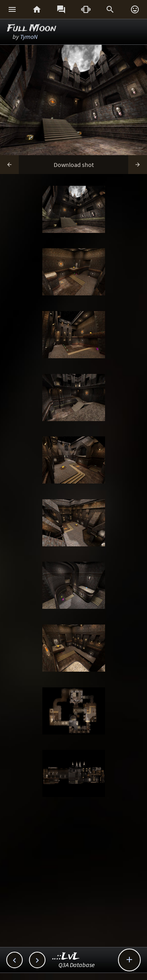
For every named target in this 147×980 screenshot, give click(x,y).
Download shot (74, 165)
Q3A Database (77, 965)
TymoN (29, 37)
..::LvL (66, 957)
